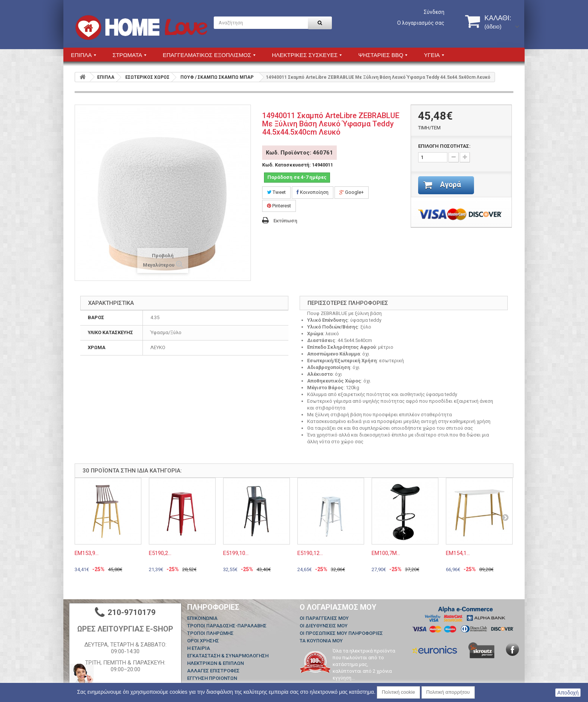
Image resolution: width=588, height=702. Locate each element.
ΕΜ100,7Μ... (386, 553)
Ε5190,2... (160, 553)
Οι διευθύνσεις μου (324, 626)
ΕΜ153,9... (87, 553)
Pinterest (279, 206)
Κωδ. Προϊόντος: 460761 (299, 153)
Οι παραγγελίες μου (324, 618)
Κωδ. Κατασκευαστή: (286, 165)
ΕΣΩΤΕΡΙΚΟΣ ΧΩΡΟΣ (147, 77)
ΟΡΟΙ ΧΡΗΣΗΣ (203, 641)
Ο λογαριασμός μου (338, 607)
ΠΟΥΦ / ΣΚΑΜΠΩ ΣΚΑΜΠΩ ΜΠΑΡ (217, 77)
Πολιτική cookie (398, 692)
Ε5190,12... (310, 553)
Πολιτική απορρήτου (448, 692)
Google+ (352, 192)
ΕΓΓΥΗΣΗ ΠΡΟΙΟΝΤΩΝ (212, 678)
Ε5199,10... (236, 553)
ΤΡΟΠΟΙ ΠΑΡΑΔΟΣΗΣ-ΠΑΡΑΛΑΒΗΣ (227, 626)
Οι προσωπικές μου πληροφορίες (341, 633)
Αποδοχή (568, 693)
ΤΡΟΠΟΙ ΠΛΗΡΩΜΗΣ (210, 633)
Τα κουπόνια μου (321, 641)
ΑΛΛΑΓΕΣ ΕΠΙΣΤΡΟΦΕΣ (213, 671)
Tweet (276, 192)
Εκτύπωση (285, 221)
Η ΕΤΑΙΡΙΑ (199, 648)
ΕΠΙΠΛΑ (106, 77)
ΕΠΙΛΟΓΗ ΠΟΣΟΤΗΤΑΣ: (444, 146)
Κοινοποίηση (313, 192)
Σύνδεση (434, 12)
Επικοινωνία (202, 618)
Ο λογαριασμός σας (421, 23)
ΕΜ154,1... (458, 553)
